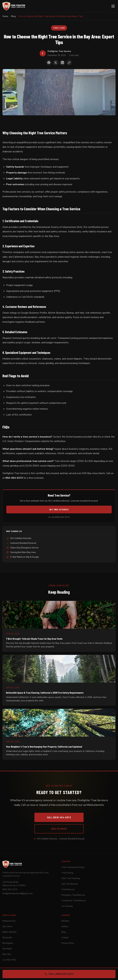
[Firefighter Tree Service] (14, 6)
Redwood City (9, 921)
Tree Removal (68, 890)
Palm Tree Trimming (71, 878)
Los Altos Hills (9, 960)
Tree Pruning (67, 873)
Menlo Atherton (9, 932)
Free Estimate (59, 829)
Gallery (65, 927)
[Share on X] (56, 63)
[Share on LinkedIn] (62, 63)
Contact (65, 938)
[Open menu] (113, 6)
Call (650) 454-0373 (59, 817)
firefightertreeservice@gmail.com (18, 894)
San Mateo (7, 949)
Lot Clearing (67, 906)
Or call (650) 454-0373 (59, 517)
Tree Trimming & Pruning (73, 867)
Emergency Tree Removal (73, 895)
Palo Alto (7, 954)
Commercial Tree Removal (74, 901)
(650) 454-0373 (10, 890)
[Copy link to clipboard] (69, 63)
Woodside (7, 938)
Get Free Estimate (59, 509)
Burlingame (8, 943)
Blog (64, 932)
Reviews (65, 921)
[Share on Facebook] (49, 63)
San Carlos (7, 927)
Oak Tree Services (70, 884)
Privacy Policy (68, 943)
